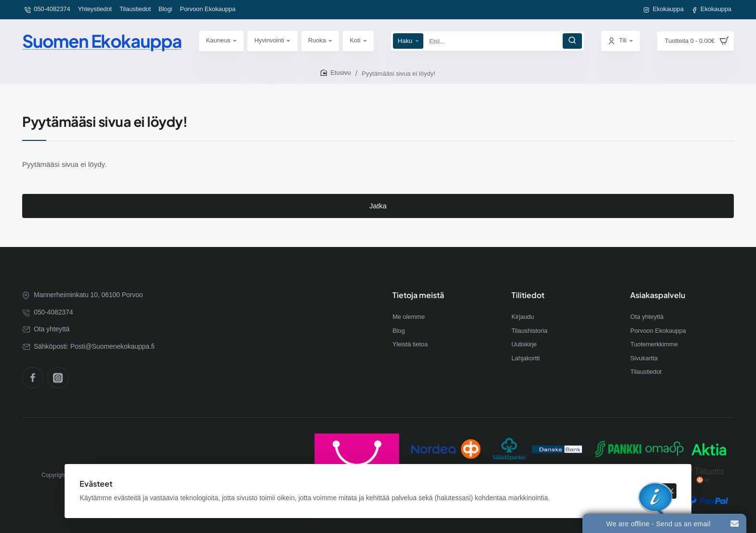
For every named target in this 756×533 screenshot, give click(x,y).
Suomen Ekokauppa (102, 41)
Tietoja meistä (418, 295)
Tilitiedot (528, 295)
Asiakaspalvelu (658, 295)
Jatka (378, 206)
